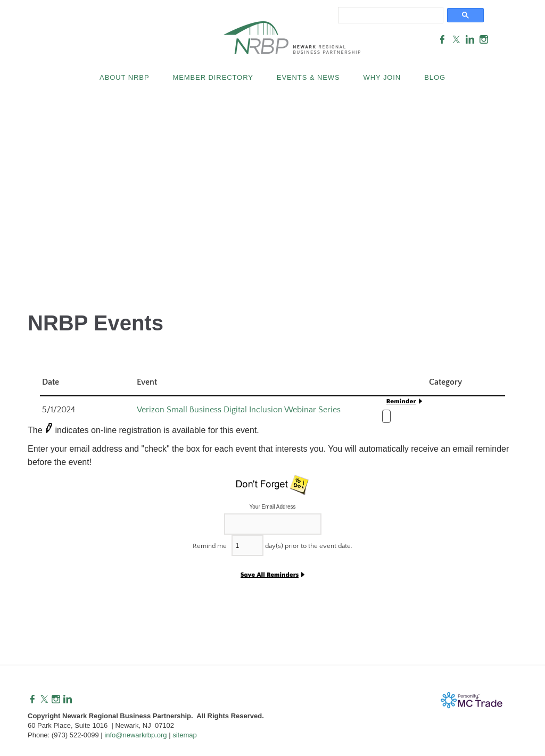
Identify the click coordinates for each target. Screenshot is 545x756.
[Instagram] (56, 700)
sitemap (185, 735)
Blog (435, 77)
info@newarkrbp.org (135, 735)
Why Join (382, 77)
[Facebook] (32, 700)
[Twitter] (44, 700)
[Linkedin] (68, 700)
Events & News (308, 77)
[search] (388, 14)
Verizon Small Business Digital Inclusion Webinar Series (239, 410)
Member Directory (213, 77)
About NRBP (124, 77)
